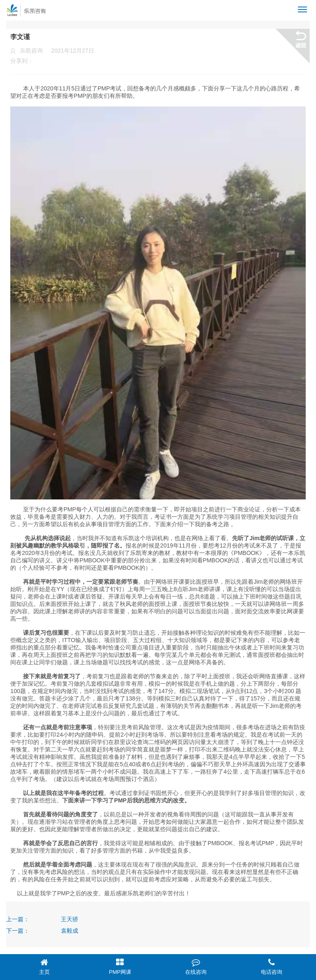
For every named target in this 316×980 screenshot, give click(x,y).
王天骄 (70, 919)
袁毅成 (70, 931)
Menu (304, 6)
